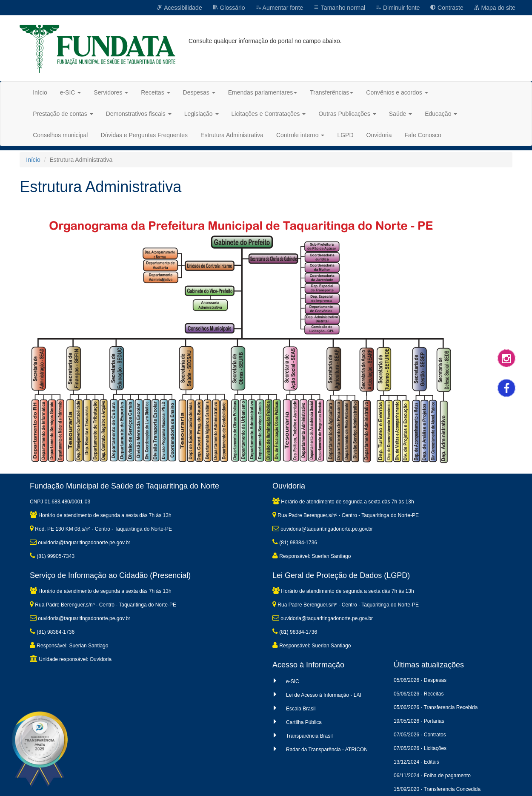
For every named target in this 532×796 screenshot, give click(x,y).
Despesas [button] (199, 92)
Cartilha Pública (304, 722)
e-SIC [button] (71, 92)
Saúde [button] (400, 114)
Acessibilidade (179, 8)
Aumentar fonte (279, 8)
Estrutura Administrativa (232, 135)
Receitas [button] (155, 92)
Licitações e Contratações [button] (269, 114)
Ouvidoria (379, 135)
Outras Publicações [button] (347, 114)
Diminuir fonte (398, 8)
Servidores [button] (111, 92)
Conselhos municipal (60, 135)
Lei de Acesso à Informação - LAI (324, 695)
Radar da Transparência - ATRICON (327, 750)
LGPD (345, 135)
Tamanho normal (339, 8)
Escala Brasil (301, 709)
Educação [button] (441, 114)
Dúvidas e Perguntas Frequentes (144, 135)
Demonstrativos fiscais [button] (139, 114)
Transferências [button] (332, 92)
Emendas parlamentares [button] (263, 92)
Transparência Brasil (309, 736)
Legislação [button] (202, 114)
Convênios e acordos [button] (397, 92)
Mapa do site (495, 8)
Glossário (229, 8)
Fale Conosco (423, 135)
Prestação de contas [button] (63, 114)
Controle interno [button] (300, 135)
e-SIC (293, 681)
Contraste (447, 8)
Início (40, 92)
